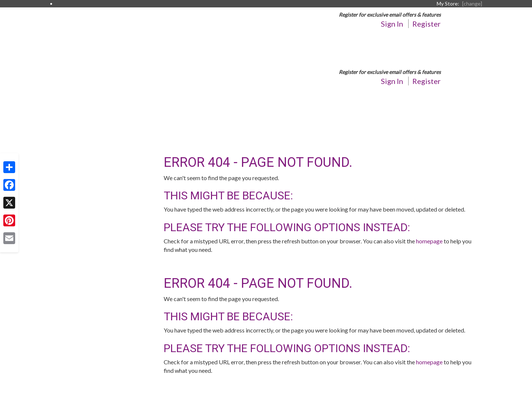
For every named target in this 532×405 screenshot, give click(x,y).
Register (427, 24)
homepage (429, 241)
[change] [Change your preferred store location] (472, 4)
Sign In (392, 24)
